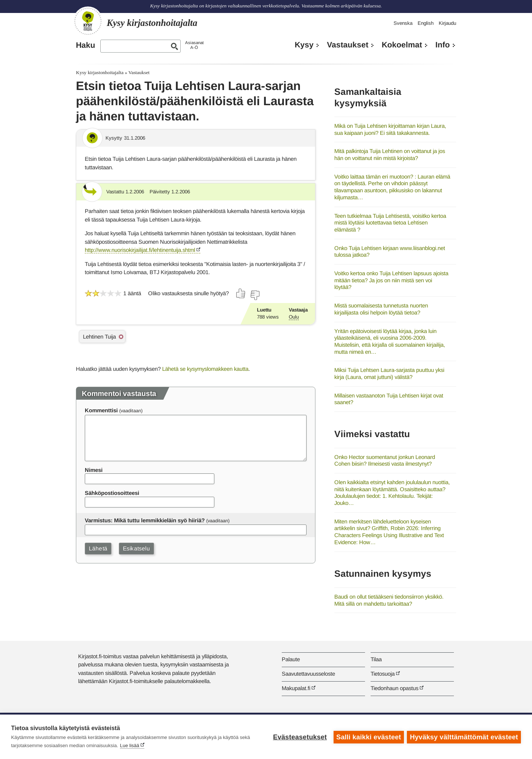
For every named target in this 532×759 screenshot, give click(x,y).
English (426, 23)
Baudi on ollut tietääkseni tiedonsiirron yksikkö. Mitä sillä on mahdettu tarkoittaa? (389, 600)
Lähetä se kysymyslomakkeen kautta (205, 369)
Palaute (291, 659)
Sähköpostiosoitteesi (112, 493)
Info (443, 45)
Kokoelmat (402, 45)
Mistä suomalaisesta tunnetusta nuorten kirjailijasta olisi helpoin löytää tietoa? (381, 309)
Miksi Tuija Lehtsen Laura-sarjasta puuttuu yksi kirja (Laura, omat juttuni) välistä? (389, 373)
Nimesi (94, 470)
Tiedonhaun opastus (394, 688)
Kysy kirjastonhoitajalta (100, 72)
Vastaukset (348, 45)
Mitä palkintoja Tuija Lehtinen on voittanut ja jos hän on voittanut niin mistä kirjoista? (390, 154)
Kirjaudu (447, 23)
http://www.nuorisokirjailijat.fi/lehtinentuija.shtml (140, 250)
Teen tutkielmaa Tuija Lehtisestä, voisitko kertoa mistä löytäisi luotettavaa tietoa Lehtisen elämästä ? (390, 223)
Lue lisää (130, 745)
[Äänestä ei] (255, 295)
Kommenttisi (101, 410)
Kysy (304, 45)
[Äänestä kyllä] (241, 293)
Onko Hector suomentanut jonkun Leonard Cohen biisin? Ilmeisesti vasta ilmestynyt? (385, 460)
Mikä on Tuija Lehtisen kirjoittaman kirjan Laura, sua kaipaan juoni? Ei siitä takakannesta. (390, 129)
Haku (86, 45)
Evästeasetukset (299, 737)
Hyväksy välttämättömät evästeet (464, 737)
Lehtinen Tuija (99, 337)
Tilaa (376, 659)
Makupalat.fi (296, 688)
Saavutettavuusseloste (308, 674)
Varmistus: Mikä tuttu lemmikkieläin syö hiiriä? (145, 520)
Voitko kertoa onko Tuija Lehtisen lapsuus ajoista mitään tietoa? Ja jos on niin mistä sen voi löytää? (391, 280)
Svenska (403, 23)
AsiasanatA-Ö (194, 45)
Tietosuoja (383, 674)
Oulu (294, 317)
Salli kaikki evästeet (368, 737)
